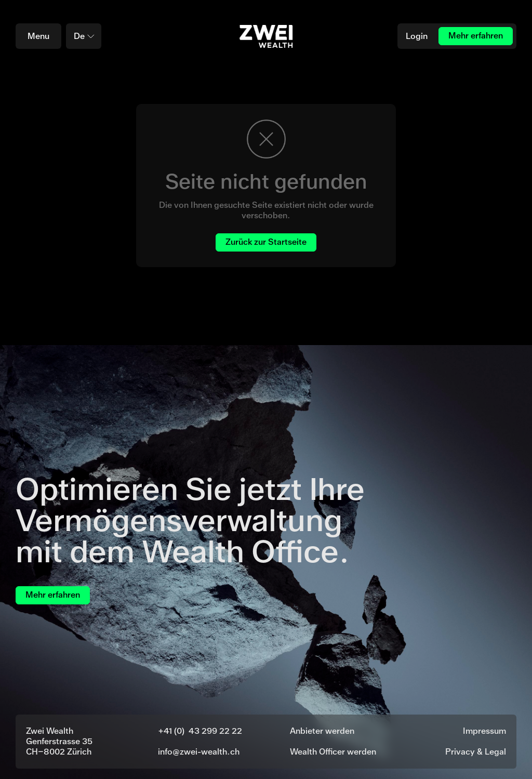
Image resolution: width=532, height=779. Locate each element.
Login (417, 36)
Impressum (484, 731)
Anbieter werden (322, 731)
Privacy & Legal (476, 752)
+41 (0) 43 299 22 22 (200, 731)
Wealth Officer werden (333, 752)
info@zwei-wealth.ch (199, 752)
